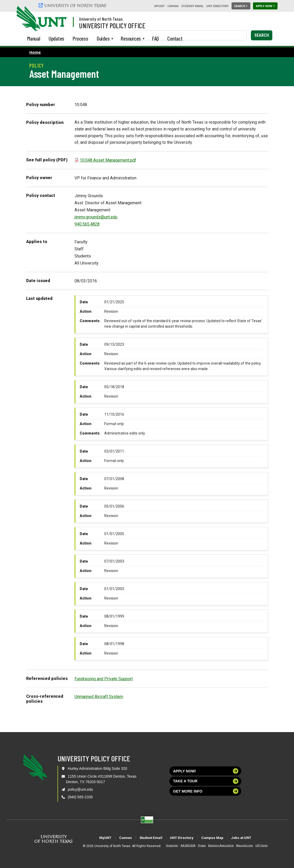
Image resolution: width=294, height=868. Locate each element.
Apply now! (206, 771)
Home (35, 52)
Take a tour (206, 781)
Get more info (206, 791)
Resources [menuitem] (131, 39)
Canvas (173, 6)
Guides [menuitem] (103, 39)
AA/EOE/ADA (184, 845)
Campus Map (222, 837)
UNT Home (257, 845)
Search (262, 35)
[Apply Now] (265, 6)
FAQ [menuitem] (155, 38)
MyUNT (159, 6)
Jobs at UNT (258, 837)
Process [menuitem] (80, 38)
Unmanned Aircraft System (99, 697)
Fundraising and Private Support (104, 679)
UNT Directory (218, 6)
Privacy (198, 845)
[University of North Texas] (73, 5)
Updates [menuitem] (57, 38)
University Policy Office (112, 25)
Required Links (240, 845)
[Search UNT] (241, 6)
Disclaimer (168, 845)
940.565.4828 (87, 224)
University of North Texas (101, 19)
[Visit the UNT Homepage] (60, 19)
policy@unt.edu (80, 789)
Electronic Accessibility (217, 845)
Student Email (192, 6)
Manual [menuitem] (34, 38)
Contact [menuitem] (175, 38)
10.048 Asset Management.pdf (108, 160)
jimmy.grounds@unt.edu (96, 217)
